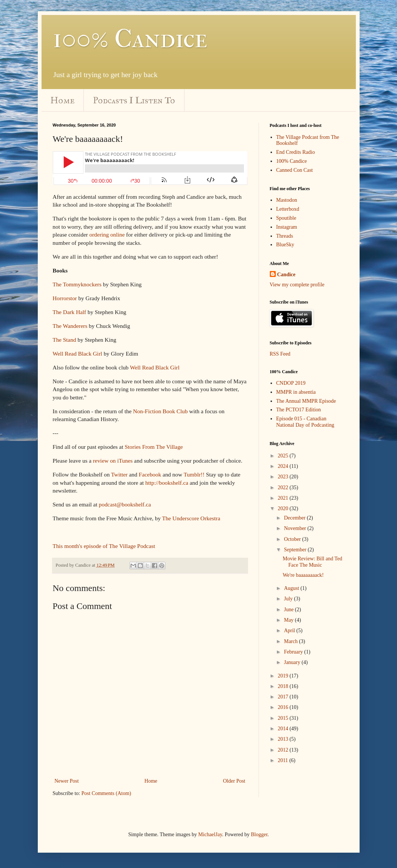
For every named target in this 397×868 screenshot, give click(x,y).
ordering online (107, 234)
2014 (284, 729)
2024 (284, 466)
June (289, 610)
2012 (284, 750)
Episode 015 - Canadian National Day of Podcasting (305, 422)
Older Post (234, 781)
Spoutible (286, 218)
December (295, 518)
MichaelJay (210, 835)
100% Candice (130, 39)
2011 (283, 760)
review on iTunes (113, 461)
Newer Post (67, 781)
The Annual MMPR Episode (306, 401)
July (289, 599)
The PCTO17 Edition (299, 410)
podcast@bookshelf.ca (125, 504)
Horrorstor (65, 298)
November (296, 528)
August (292, 588)
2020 (284, 508)
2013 (284, 739)
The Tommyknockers (77, 284)
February (294, 652)
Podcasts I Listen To (134, 100)
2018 (284, 686)
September (296, 550)
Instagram (287, 227)
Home (62, 100)
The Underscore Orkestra (191, 518)
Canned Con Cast (294, 170)
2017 (284, 697)
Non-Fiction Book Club (160, 411)
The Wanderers (70, 326)
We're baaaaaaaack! (303, 575)
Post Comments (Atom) (106, 793)
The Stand (65, 340)
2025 (284, 456)
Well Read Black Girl (78, 354)
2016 (284, 707)
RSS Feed (280, 354)
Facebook (150, 474)
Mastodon (287, 200)
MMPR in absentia (296, 392)
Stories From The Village (154, 447)
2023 (284, 477)
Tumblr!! (194, 474)
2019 (284, 676)
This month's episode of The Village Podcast (104, 546)
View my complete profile (297, 285)
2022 (284, 488)
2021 (284, 498)
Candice (286, 275)
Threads (285, 236)
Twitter (119, 474)
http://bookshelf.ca (167, 483)
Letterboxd (288, 209)
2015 (284, 718)
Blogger (259, 835)
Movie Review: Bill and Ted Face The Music (312, 562)
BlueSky (285, 245)
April (290, 631)
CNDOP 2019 (291, 383)
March (291, 641)
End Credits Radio (295, 152)
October (293, 539)
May (289, 620)
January (293, 662)
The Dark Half (70, 312)
